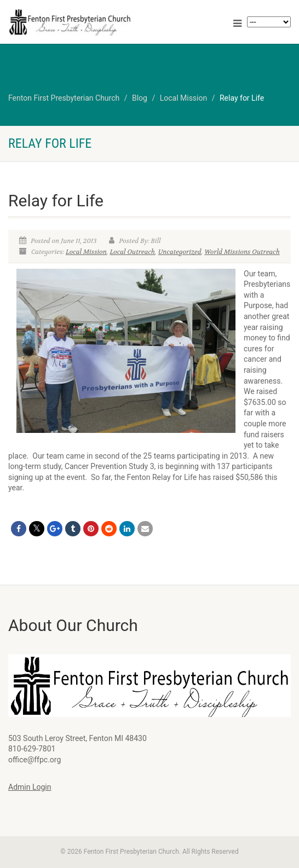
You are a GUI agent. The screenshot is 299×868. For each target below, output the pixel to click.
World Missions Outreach (242, 252)
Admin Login (30, 787)
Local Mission (86, 252)
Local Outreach (133, 252)
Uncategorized (180, 252)
